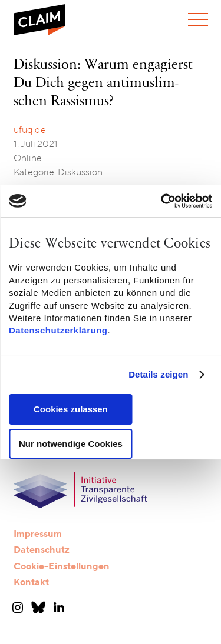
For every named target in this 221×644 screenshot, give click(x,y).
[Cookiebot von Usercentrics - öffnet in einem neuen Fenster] (161, 201)
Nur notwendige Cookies (71, 444)
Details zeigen (158, 374)
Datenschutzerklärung (58, 331)
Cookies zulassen (71, 409)
